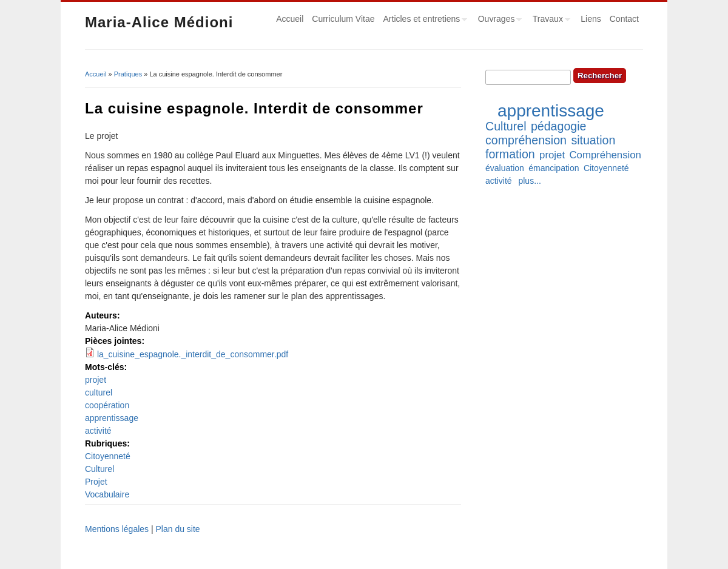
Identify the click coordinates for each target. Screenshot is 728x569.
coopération (107, 405)
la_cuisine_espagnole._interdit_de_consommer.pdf (193, 354)
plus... (529, 181)
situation (593, 140)
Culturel (99, 469)
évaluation (505, 168)
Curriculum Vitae (343, 19)
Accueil (290, 19)
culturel (99, 392)
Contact (624, 19)
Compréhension (605, 155)
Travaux (549, 21)
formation (510, 154)
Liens (591, 19)
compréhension (526, 140)
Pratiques (128, 74)
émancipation (554, 168)
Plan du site (177, 529)
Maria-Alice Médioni (159, 22)
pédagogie (559, 126)
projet (96, 380)
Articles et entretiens (423, 21)
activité (98, 431)
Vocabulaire (107, 494)
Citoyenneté (108, 456)
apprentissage (112, 418)
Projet (96, 482)
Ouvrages (498, 21)
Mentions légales (117, 529)
